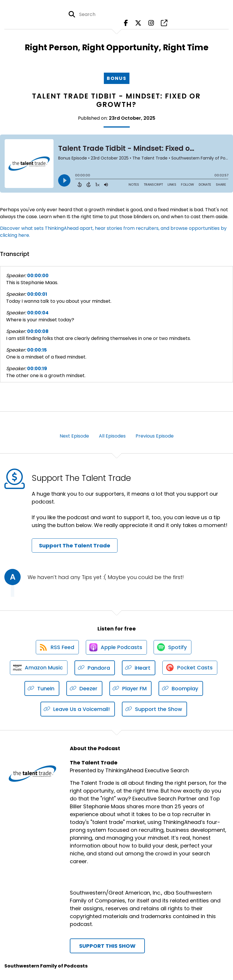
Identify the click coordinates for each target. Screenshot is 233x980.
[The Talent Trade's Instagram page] (151, 23)
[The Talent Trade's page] (164, 23)
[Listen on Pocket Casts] (190, 669)
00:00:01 (37, 294)
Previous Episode (155, 436)
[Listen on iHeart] (139, 669)
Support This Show (107, 947)
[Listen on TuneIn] (42, 689)
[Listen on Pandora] (95, 669)
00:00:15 (37, 350)
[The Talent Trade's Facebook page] (126, 23)
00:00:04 (38, 313)
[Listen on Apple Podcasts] (116, 648)
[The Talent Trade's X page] (138, 23)
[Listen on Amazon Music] (38, 669)
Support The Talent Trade (75, 545)
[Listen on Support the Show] (154, 710)
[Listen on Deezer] (84, 689)
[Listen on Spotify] (173, 648)
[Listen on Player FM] (131, 689)
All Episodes (112, 436)
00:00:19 (37, 369)
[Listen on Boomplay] (181, 689)
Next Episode (74, 436)
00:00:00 (38, 276)
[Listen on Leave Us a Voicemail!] (78, 710)
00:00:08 (38, 331)
